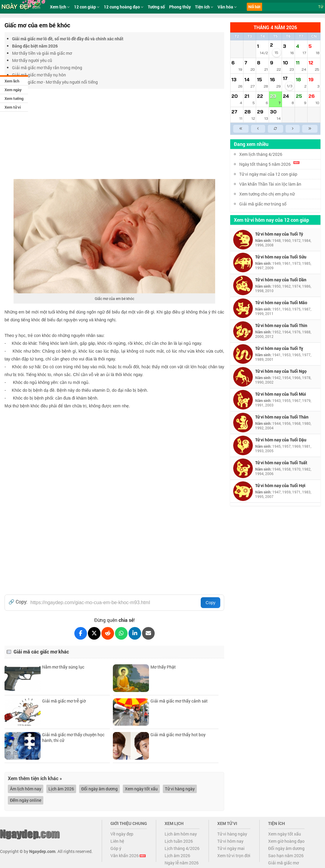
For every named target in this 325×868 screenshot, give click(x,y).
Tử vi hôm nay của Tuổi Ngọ (281, 371)
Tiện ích (204, 7)
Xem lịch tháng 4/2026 (261, 154)
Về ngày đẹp (122, 834)
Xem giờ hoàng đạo (286, 841)
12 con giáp (87, 7)
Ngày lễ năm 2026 (182, 863)
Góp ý (116, 848)
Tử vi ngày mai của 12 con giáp (268, 174)
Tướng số (156, 7)
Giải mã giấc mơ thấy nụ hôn (39, 75)
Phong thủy (180, 7)
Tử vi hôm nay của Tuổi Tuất (281, 463)
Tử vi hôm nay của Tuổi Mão (281, 303)
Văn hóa (227, 7)
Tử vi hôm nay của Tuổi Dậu (281, 440)
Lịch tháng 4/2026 (182, 848)
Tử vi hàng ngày (180, 789)
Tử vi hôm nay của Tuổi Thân (282, 417)
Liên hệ (117, 841)
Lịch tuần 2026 (179, 841)
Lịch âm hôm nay (181, 834)
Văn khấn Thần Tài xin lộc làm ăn (270, 184)
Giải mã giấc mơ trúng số (263, 204)
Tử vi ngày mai (231, 848)
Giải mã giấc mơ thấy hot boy (178, 735)
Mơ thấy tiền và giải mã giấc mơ (42, 53)
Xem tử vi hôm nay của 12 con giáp (271, 220)
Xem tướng (14, 98)
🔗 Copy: (18, 602)
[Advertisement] (114, 134)
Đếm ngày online (26, 800)
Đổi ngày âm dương (99, 789)
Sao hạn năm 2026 (286, 856)
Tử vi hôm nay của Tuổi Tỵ (279, 348)
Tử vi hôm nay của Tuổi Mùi (281, 394)
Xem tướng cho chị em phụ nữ (267, 194)
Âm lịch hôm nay (26, 789)
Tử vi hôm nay (230, 841)
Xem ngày (13, 90)
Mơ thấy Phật (163, 667)
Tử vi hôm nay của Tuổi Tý (279, 234)
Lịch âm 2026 (61, 789)
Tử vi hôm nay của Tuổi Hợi (280, 485)
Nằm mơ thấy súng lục (63, 667)
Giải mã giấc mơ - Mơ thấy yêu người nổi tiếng (55, 82)
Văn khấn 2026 (128, 856)
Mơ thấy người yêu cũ (32, 60)
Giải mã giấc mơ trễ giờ (64, 701)
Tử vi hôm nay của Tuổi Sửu (281, 257)
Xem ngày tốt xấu (141, 789)
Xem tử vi (13, 107)
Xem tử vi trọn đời (234, 856)
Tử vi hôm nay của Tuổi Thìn (281, 325)
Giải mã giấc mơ (283, 863)
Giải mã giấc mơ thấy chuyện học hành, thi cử (73, 737)
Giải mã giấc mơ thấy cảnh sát (179, 701)
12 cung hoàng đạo (124, 7)
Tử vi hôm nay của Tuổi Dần (281, 280)
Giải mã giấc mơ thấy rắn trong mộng (47, 68)
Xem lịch (12, 81)
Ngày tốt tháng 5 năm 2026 (269, 164)
